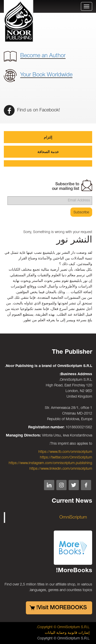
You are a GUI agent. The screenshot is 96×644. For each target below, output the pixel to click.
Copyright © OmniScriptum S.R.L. (63, 627)
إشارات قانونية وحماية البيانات (67, 633)
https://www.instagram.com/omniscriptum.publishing (50, 463)
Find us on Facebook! (32, 110)
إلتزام (48, 138)
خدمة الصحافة (48, 152)
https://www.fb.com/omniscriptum (65, 452)
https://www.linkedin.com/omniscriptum (61, 469)
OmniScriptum (73, 517)
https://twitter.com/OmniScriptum (66, 458)
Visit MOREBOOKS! (62, 608)
